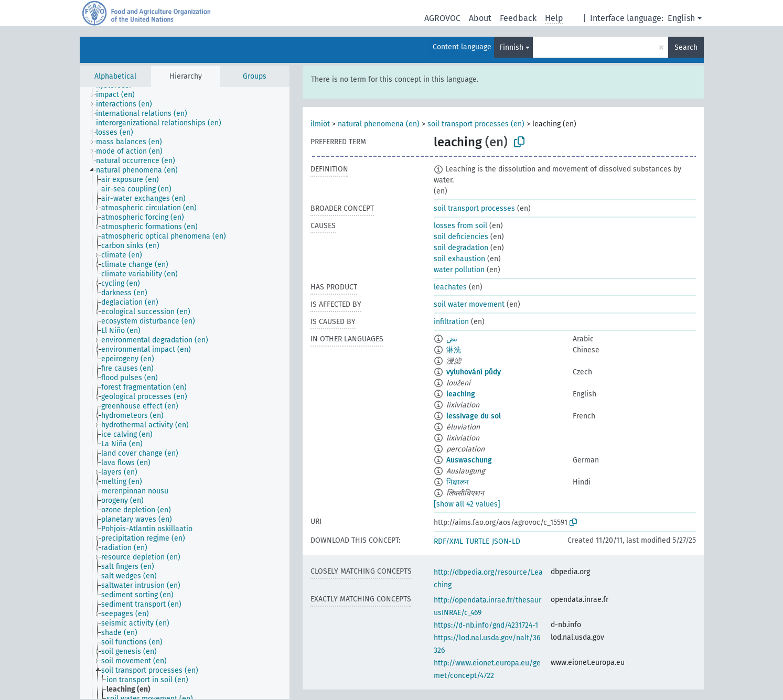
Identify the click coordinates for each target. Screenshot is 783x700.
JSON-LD (506, 541)
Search (686, 47)
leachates (450, 287)
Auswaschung (469, 460)
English (681, 18)
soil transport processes (474, 208)
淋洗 (454, 350)
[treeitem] (120, 95)
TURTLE (478, 541)
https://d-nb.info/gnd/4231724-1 (486, 625)
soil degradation (461, 248)
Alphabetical (115, 76)
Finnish (511, 47)
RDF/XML (448, 541)
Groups (255, 76)
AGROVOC (442, 18)
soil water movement (469, 304)
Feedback (518, 18)
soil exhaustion (459, 259)
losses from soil (460, 226)
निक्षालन (458, 482)
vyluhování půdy (474, 372)
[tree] (185, 393)
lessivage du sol (474, 416)
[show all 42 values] (467, 504)
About (480, 18)
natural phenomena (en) (379, 124)
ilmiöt (320, 124)
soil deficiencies (461, 237)
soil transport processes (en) (476, 124)
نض (452, 339)
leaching (461, 394)
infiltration (451, 322)
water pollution (459, 270)
